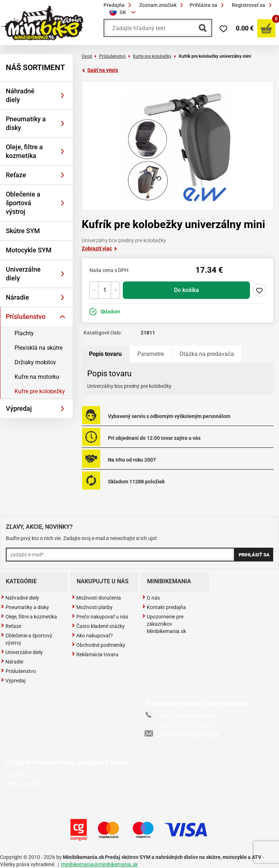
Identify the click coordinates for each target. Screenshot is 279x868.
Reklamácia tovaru (95, 654)
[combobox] (124, 12)
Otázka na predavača (207, 354)
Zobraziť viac (100, 248)
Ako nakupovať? (92, 636)
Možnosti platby (92, 607)
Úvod (87, 56)
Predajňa (118, 5)
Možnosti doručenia (96, 598)
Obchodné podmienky (98, 645)
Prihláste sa (208, 5)
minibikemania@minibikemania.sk (99, 864)
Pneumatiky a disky (26, 123)
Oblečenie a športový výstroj (27, 639)
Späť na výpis (100, 70)
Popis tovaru (105, 354)
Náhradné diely (20, 95)
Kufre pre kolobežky (40, 391)
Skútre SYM (23, 231)
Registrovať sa (253, 5)
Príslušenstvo (26, 317)
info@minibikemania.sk (182, 734)
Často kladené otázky (98, 626)
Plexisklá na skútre (39, 348)
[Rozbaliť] (62, 96)
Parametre (151, 354)
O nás (151, 598)
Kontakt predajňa (164, 607)
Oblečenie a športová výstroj (23, 203)
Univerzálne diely (23, 274)
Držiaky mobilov (35, 362)
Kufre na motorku (37, 377)
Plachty (24, 333)
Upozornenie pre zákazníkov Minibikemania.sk (164, 624)
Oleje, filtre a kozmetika (24, 151)
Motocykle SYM (29, 250)
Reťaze (16, 175)
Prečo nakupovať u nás (100, 617)
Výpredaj (19, 408)
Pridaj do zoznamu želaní (259, 290)
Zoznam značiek (162, 5)
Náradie (17, 297)
